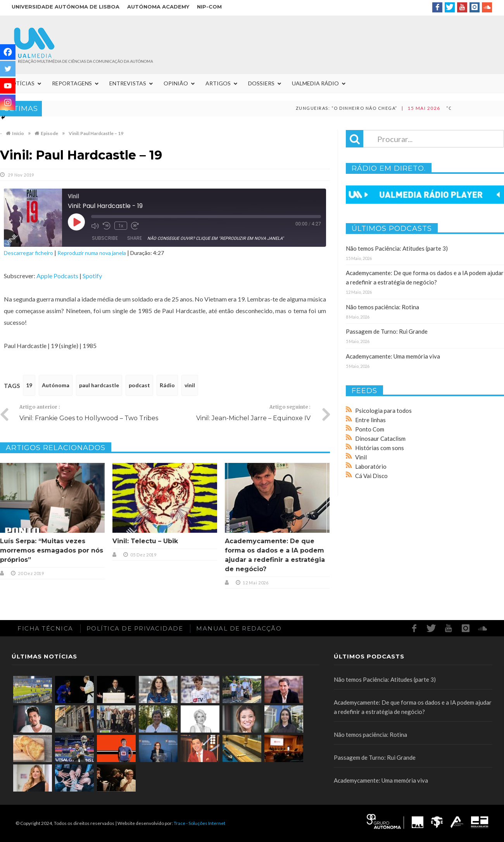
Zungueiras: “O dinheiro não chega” (371, 108)
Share (135, 238)
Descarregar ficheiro (28, 253)
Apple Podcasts (57, 276)
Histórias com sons (380, 448)
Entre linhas (370, 420)
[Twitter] (8, 69)
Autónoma (56, 385)
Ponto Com (370, 429)
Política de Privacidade (135, 628)
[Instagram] (8, 102)
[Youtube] (8, 86)
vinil (190, 385)
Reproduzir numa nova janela (92, 253)
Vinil (361, 457)
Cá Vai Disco (371, 476)
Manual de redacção (239, 628)
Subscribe (105, 238)
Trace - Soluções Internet (199, 823)
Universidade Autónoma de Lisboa (66, 7)
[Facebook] (8, 52)
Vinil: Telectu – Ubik (145, 541)
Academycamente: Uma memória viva (393, 356)
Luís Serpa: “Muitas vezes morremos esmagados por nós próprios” (52, 550)
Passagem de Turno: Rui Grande (387, 331)
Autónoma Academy (158, 7)
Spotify (92, 276)
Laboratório (371, 466)
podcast (139, 385)
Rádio (167, 385)
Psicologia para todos (383, 411)
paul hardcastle (99, 385)
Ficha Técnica (45, 628)
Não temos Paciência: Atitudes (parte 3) (397, 248)
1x (121, 226)
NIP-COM (209, 7)
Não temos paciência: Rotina (382, 307)
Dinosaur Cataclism (380, 438)
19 (29, 385)
